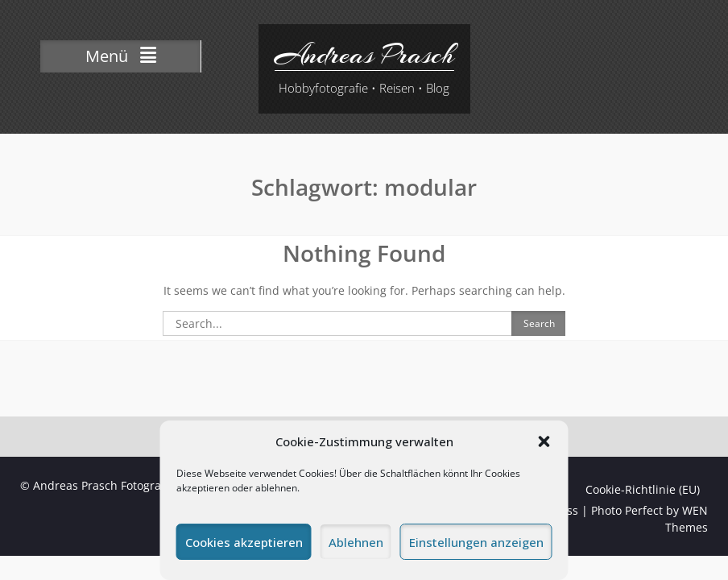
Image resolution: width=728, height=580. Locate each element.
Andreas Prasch (364, 55)
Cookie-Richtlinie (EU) (643, 489)
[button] (544, 441)
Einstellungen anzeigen (476, 542)
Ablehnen (356, 542)
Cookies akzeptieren (244, 542)
